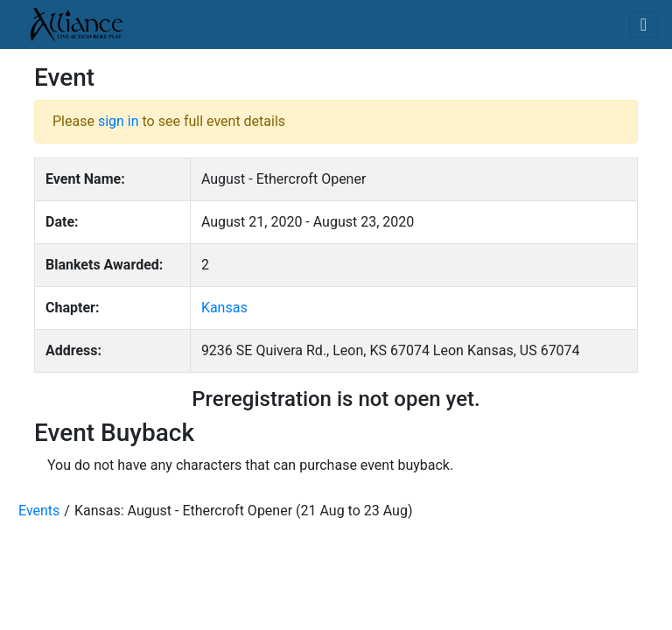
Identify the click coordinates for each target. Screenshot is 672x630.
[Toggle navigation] (644, 24)
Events (39, 511)
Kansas (224, 308)
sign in (119, 121)
